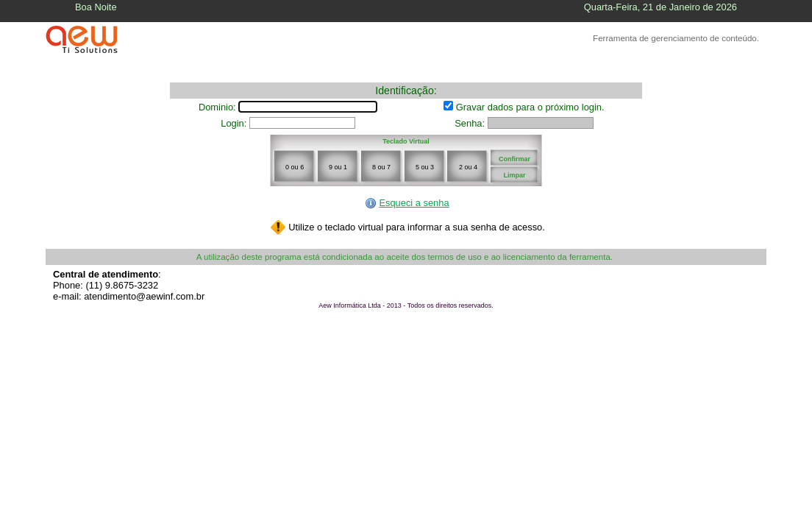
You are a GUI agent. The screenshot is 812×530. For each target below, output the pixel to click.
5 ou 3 (425, 167)
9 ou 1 (338, 167)
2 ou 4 (468, 167)
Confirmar (514, 159)
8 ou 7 (381, 167)
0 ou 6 (295, 167)
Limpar (514, 175)
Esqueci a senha (407, 203)
